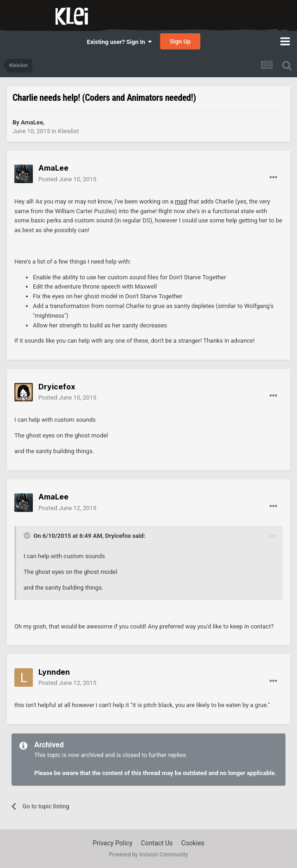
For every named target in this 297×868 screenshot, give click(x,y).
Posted (67, 179)
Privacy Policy (112, 843)
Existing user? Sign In (119, 42)
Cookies (193, 843)
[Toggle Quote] (28, 536)
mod (181, 201)
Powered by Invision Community (149, 855)
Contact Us (157, 843)
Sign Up (180, 41)
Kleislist (68, 131)
